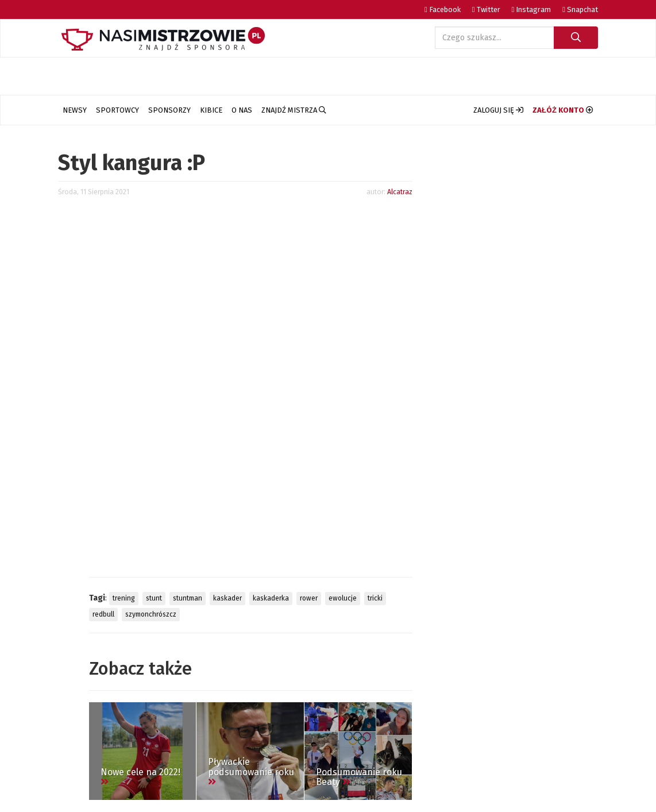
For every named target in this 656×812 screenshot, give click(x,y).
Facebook (443, 9)
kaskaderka (271, 598)
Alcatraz (400, 192)
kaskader (227, 598)
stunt (154, 598)
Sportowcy (117, 110)
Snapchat (580, 9)
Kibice (211, 110)
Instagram (532, 9)
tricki (375, 598)
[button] (498, 110)
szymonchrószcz (151, 614)
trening (124, 598)
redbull (103, 614)
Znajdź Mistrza (294, 110)
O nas (242, 110)
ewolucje (343, 598)
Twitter (486, 9)
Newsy (75, 110)
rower (309, 598)
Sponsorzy (169, 110)
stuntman (188, 598)
